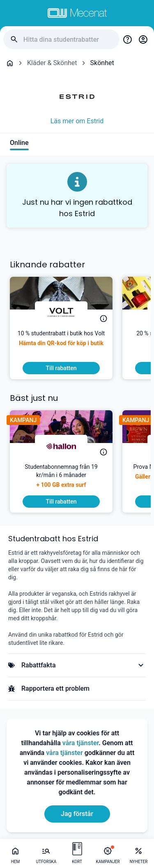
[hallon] (61, 446)
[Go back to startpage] (10, 63)
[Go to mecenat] (77, 13)
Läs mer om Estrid (77, 121)
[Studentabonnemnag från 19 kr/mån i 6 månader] (61, 479)
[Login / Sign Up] (143, 39)
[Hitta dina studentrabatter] (68, 40)
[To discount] (61, 368)
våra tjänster (80, 743)
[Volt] (61, 313)
